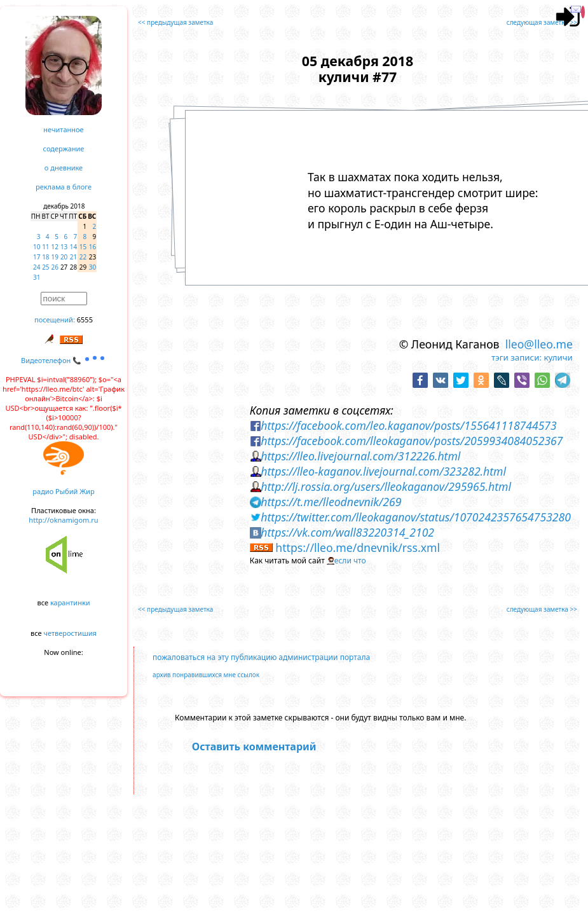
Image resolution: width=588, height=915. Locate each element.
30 (92, 267)
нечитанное (63, 129)
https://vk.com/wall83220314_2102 (347, 532)
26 (55, 267)
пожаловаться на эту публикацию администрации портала (261, 657)
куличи (558, 357)
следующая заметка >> (542, 22)
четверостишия (70, 633)
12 (55, 247)
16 (92, 247)
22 (83, 257)
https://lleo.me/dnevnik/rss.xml (358, 547)
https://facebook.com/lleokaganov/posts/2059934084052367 (412, 441)
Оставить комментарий (254, 746)
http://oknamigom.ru (63, 520)
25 (45, 267)
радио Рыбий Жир (63, 491)
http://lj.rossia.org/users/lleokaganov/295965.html (386, 486)
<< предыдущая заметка (175, 22)
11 (45, 247)
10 (37, 247)
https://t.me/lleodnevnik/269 (331, 502)
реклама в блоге (64, 187)
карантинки (70, 602)
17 (37, 257)
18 (45, 257)
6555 (85, 320)
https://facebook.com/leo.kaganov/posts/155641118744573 (408, 425)
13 (64, 247)
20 (64, 257)
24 (37, 267)
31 (37, 277)
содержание (64, 148)
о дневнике (64, 168)
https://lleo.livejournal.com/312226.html (360, 456)
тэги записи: (516, 357)
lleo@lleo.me (539, 344)
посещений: (55, 320)
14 (73, 247)
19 (55, 257)
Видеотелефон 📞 (64, 360)
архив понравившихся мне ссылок (206, 675)
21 (73, 257)
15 (83, 247)
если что (350, 561)
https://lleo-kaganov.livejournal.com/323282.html (383, 471)
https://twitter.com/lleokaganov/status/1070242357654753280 (416, 517)
